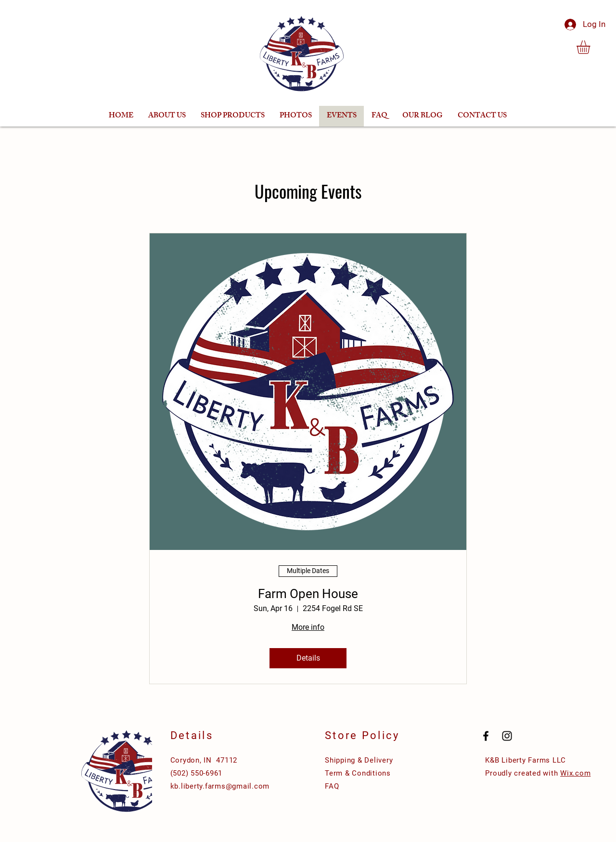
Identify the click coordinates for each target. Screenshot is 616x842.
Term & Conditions (358, 773)
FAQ (332, 786)
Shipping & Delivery (359, 760)
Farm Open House (308, 594)
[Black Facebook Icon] (486, 736)
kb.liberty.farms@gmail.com (220, 786)
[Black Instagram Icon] (507, 736)
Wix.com (575, 773)
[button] (591, 47)
